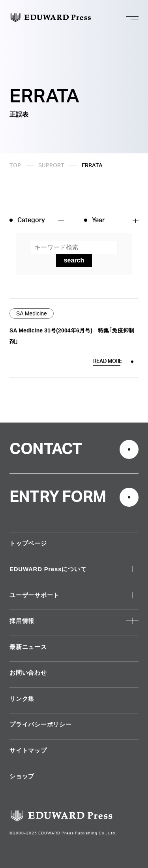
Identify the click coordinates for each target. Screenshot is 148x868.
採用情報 (22, 621)
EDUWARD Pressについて (48, 569)
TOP (15, 166)
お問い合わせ (28, 673)
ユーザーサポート (34, 595)
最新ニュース (28, 647)
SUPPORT (51, 166)
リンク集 (22, 699)
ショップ (22, 776)
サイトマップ (28, 750)
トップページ (28, 543)
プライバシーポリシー (41, 724)
